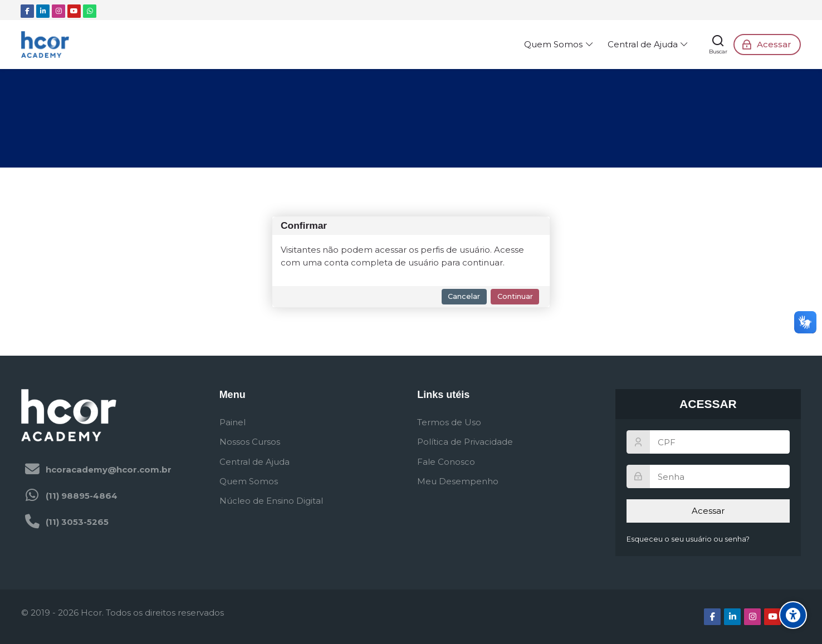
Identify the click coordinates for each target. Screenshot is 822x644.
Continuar (515, 296)
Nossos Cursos (250, 442)
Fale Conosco (446, 462)
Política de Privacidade (465, 442)
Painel (233, 422)
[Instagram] (58, 11)
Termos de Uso (449, 422)
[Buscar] (718, 45)
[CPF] (708, 442)
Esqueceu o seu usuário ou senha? (688, 539)
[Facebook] (27, 11)
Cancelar (464, 296)
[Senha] (708, 476)
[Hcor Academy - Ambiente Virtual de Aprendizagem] (45, 45)
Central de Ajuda (255, 462)
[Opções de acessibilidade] (793, 615)
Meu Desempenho (458, 481)
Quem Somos (249, 481)
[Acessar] (767, 45)
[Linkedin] (43, 11)
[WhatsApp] (90, 11)
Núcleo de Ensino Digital (271, 501)
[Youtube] (74, 11)
